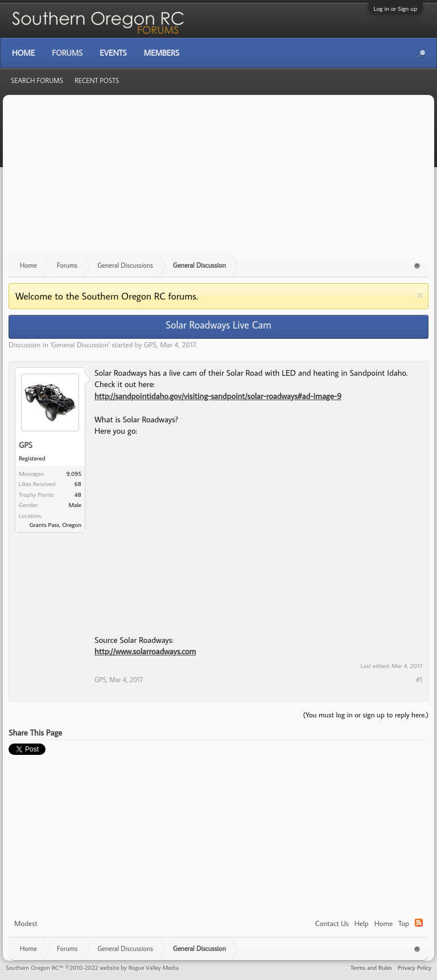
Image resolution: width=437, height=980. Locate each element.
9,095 (74, 474)
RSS (419, 923)
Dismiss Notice (420, 295)
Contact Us (332, 923)
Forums (67, 53)
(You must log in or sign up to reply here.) (366, 715)
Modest (26, 923)
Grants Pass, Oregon (55, 525)
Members (162, 53)
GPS (150, 344)
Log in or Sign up (395, 9)
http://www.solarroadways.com (145, 651)
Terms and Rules (371, 967)
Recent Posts (97, 80)
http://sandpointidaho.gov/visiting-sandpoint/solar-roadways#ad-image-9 (218, 396)
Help (362, 923)
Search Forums (37, 80)
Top (404, 923)
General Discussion (80, 344)
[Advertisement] (218, 180)
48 (78, 495)
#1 (419, 680)
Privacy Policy (415, 967)
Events (113, 53)
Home (384, 923)
